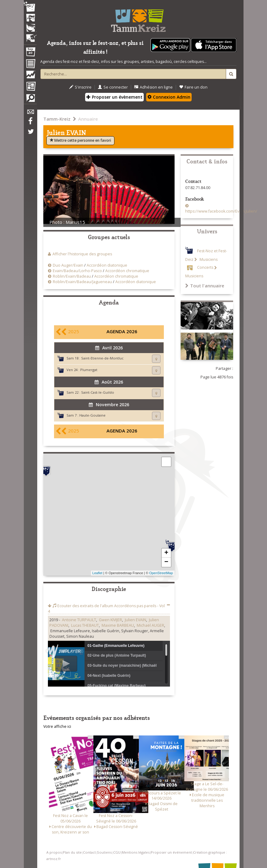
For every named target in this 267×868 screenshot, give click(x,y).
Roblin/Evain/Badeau (72, 276)
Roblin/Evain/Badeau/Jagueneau (82, 282)
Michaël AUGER (150, 625)
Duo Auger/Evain (68, 265)
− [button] (166, 562)
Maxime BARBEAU (118, 625)
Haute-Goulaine (92, 415)
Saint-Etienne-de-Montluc (102, 358)
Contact (89, 852)
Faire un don (193, 87)
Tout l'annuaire (205, 286)
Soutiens (104, 852)
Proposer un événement (171, 852)
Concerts (205, 268)
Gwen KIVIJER (110, 620)
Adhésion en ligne (153, 87)
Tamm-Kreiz (57, 119)
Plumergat (89, 370)
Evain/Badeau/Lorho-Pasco (77, 271)
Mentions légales (136, 852)
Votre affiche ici (57, 726)
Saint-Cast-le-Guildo (98, 392)
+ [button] (166, 553)
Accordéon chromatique (127, 271)
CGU (117, 852)
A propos (54, 852)
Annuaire (88, 119)
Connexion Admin (169, 97)
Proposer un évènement (114, 97)
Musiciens (208, 259)
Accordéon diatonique (107, 265)
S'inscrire (80, 87)
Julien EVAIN (135, 620)
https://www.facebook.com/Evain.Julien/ (221, 211)
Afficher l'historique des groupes (82, 254)
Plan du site (72, 852)
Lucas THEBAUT (85, 625)
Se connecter (113, 87)
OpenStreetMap (161, 573)
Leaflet (97, 573)
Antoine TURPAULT (79, 620)
